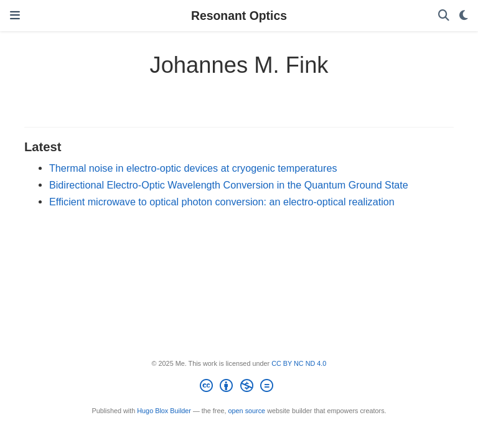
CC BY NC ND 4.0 (299, 363)
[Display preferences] (464, 16)
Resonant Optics (239, 16)
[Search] (444, 16)
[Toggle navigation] (15, 16)
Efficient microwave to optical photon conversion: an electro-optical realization (222, 202)
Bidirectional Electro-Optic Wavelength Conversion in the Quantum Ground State (229, 185)
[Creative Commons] (239, 388)
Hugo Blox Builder (164, 411)
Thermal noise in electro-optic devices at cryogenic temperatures (193, 168)
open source (247, 411)
